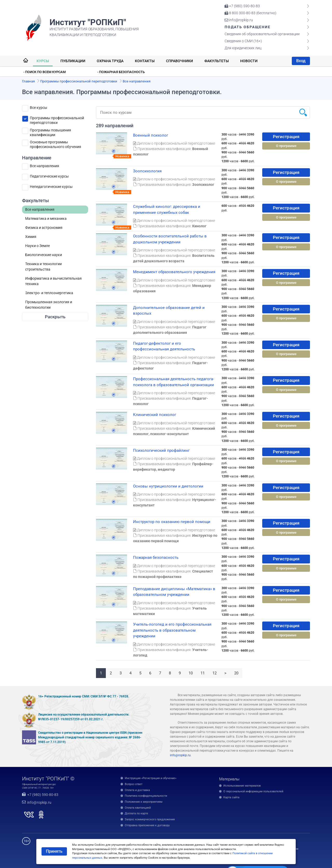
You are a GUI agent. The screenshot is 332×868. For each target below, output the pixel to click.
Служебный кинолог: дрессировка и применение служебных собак (167, 210)
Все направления (44, 166)
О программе (286, 146)
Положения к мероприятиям (144, 802)
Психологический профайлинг (161, 450)
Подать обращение (248, 27)
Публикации (73, 61)
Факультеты (217, 61)
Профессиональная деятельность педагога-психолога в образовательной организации (174, 382)
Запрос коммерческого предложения (150, 819)
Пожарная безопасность (156, 558)
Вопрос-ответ (134, 784)
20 (236, 673)
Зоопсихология (147, 171)
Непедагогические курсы (51, 187)
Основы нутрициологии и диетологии (168, 486)
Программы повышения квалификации (50, 131)
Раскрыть (55, 317)
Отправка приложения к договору (147, 825)
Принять (54, 851)
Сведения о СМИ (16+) (243, 41)
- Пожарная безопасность (121, 72)
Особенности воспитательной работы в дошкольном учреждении (170, 239)
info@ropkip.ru (239, 20)
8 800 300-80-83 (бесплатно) (251, 13)
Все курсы (39, 108)
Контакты (145, 61)
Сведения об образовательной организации (262, 34)
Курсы (43, 61)
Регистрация (286, 137)
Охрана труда (110, 61)
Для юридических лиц (243, 48)
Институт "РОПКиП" (88, 22)
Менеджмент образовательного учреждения (174, 272)
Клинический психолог (155, 415)
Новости (249, 61)
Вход (301, 61)
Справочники (179, 61)
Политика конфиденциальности (146, 796)
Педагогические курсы (49, 176)
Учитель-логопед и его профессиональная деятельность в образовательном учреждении (172, 630)
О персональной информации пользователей (253, 791)
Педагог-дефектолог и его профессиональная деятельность (164, 346)
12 (215, 673)
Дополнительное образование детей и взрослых (169, 311)
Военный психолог (151, 135)
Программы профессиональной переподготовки (57, 119)
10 (191, 673)
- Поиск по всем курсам (44, 72)
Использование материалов (242, 786)
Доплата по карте (136, 813)
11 (203, 673)
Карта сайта (231, 797)
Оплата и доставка (137, 790)
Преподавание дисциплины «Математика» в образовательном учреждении (174, 592)
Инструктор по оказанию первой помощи (172, 522)
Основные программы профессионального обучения (56, 143)
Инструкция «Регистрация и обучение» (151, 778)
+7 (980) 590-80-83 (242, 6)
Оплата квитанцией (138, 808)
